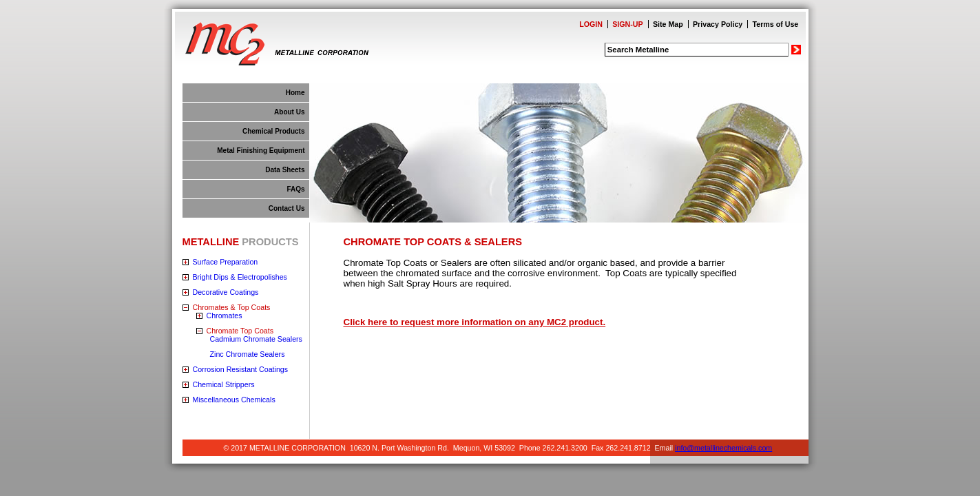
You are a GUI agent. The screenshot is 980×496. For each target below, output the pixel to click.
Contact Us (287, 208)
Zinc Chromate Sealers (248, 354)
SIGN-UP (627, 24)
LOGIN (591, 24)
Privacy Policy (718, 24)
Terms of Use (776, 24)
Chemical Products (274, 131)
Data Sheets (285, 170)
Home (295, 93)
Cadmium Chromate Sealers (256, 339)
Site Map (668, 24)
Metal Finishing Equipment (261, 151)
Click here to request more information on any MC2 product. (475, 322)
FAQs (295, 189)
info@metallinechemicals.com (723, 448)
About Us (289, 112)
